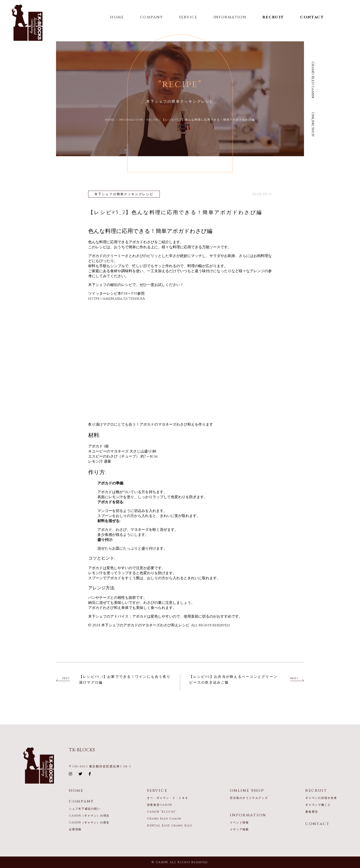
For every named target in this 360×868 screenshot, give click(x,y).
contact (318, 824)
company (81, 801)
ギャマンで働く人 (318, 805)
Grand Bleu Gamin (313, 80)
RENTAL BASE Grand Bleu (170, 826)
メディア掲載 (239, 829)
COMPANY (152, 17)
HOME (117, 17)
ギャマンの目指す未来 (321, 798)
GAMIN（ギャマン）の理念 (89, 816)
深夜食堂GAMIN (159, 805)
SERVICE (188, 17)
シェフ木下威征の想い (85, 809)
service (157, 790)
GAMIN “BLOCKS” (162, 812)
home (76, 790)
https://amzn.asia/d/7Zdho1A (117, 299)
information (248, 815)
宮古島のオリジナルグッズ (249, 798)
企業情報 (75, 829)
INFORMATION (230, 17)
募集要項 (312, 812)
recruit (316, 790)
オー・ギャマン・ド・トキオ (167, 798)
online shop (313, 124)
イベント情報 (239, 823)
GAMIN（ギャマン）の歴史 (89, 823)
